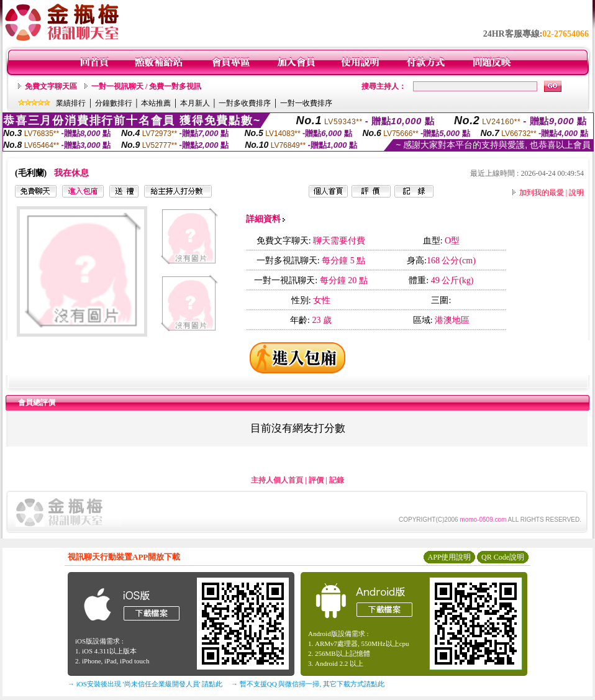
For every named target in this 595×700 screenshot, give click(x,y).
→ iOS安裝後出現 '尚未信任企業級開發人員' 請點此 (145, 684)
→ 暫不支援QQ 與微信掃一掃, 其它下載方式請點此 (308, 684)
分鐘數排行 (114, 103)
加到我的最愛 (542, 193)
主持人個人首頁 (277, 480)
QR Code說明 (503, 557)
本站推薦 (156, 103)
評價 (316, 480)
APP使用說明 (449, 557)
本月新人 (195, 103)
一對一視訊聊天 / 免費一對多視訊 (146, 86)
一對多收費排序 (245, 103)
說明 (576, 193)
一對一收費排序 (306, 103)
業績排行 (71, 103)
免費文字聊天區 (51, 86)
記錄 (337, 480)
